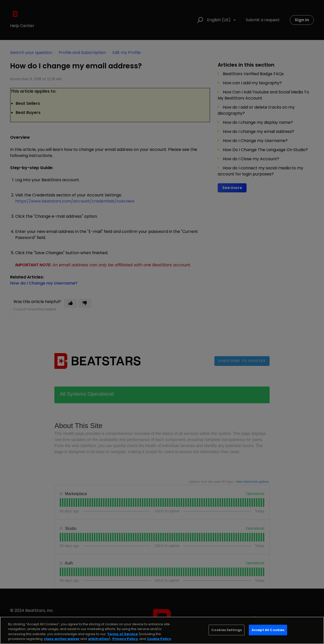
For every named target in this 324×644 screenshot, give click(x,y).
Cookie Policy (159, 639)
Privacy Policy (125, 639)
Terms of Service (122, 634)
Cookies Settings (227, 630)
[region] (162, 630)
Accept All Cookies (268, 630)
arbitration (98, 639)
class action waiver (62, 639)
